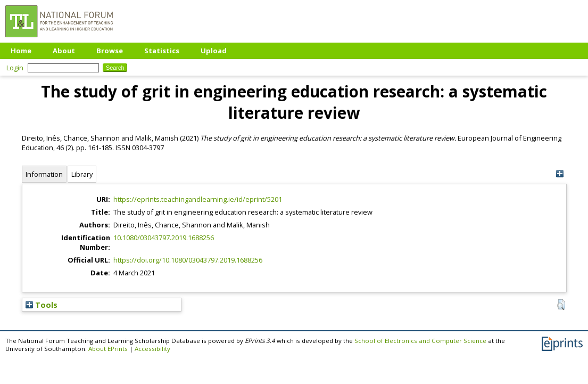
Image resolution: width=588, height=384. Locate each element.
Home (21, 51)
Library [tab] (82, 174)
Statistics (162, 51)
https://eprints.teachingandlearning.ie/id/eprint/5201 (198, 199)
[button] (561, 305)
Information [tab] (44, 174)
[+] (560, 174)
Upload (214, 51)
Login (15, 68)
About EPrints (108, 349)
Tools (42, 305)
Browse (110, 51)
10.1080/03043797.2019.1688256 (164, 238)
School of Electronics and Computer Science (420, 341)
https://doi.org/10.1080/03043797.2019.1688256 (188, 260)
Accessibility (152, 349)
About (64, 51)
